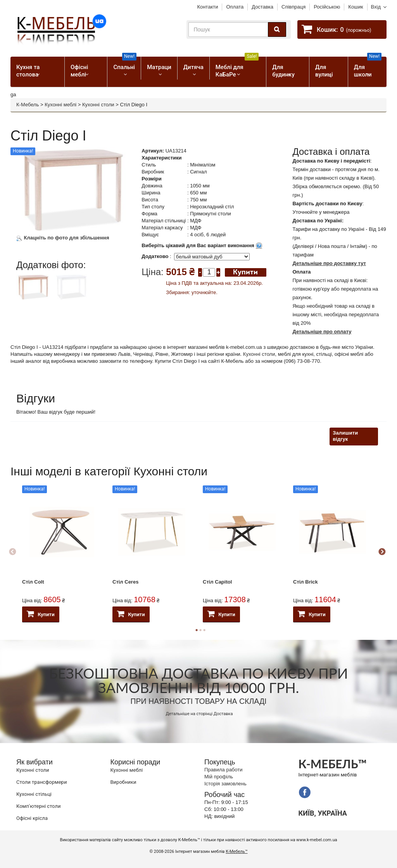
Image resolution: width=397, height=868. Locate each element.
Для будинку (283, 71)
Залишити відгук (345, 436)
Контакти (207, 7)
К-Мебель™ (236, 852)
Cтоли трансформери (41, 782)
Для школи (368, 67)
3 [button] (204, 630)
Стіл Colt (33, 582)
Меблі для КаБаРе (237, 67)
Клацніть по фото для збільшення (63, 238)
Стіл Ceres (125, 582)
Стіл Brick (306, 582)
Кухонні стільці (34, 794)
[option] (34, 297)
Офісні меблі (79, 71)
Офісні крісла (32, 818)
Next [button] (382, 552)
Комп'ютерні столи (38, 806)
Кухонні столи (98, 105)
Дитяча (193, 67)
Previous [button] (12, 552)
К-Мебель (28, 105)
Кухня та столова (28, 71)
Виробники (123, 782)
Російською (327, 7)
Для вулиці (324, 71)
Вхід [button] (376, 7)
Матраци (159, 67)
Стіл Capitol (217, 582)
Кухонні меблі (60, 105)
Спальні (125, 64)
